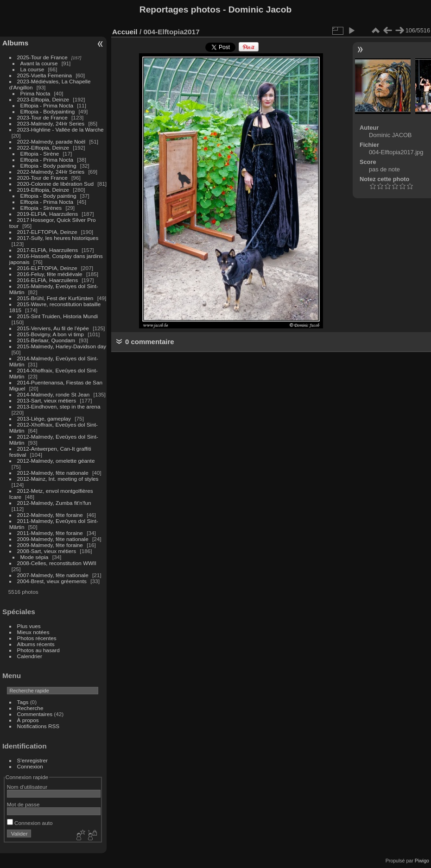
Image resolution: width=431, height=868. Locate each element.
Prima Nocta (35, 93)
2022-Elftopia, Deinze (43, 148)
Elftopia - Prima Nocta (47, 105)
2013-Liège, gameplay (44, 418)
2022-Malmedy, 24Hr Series (51, 172)
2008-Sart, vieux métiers (47, 551)
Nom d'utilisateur (27, 787)
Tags (23, 702)
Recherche (30, 708)
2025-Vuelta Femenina (45, 75)
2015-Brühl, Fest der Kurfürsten (55, 298)
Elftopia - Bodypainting (48, 111)
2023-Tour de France (42, 117)
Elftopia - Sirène (40, 154)
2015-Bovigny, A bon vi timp (51, 334)
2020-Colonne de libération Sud (56, 184)
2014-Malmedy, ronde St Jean (54, 394)
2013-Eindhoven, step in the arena (59, 406)
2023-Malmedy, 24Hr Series (51, 123)
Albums (15, 43)
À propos (28, 720)
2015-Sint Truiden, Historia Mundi (58, 316)
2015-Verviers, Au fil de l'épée (53, 328)
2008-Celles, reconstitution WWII (57, 563)
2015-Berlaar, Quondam (46, 340)
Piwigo (422, 861)
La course (32, 69)
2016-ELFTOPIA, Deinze (47, 268)
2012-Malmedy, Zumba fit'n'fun (54, 503)
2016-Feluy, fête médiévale (50, 274)
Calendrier (30, 656)
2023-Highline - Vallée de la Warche (60, 129)
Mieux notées (33, 632)
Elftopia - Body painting (48, 166)
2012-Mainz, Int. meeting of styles (58, 479)
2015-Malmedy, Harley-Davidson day (62, 346)
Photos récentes (37, 638)
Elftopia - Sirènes (41, 208)
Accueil (125, 32)
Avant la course (39, 63)
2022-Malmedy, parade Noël (51, 142)
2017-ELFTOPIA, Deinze (47, 232)
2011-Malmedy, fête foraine (50, 533)
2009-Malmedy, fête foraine (50, 545)
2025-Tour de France (42, 57)
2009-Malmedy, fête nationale (53, 539)
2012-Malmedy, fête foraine (50, 515)
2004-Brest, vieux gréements (52, 581)
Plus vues (29, 626)
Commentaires (35, 714)
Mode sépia (35, 557)
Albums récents (36, 644)
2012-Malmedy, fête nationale (53, 473)
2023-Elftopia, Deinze (43, 99)
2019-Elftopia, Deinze (43, 190)
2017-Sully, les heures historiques (58, 238)
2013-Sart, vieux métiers (48, 400)
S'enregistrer (32, 760)
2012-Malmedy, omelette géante (56, 461)
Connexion (30, 766)
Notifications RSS (38, 726)
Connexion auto (30, 823)
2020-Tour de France (42, 178)
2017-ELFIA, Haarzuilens (48, 250)
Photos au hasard (38, 650)
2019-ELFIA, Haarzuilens (48, 214)
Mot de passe (23, 804)
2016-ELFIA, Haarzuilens (48, 280)
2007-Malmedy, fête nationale (53, 575)
